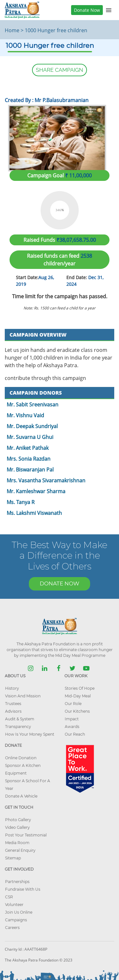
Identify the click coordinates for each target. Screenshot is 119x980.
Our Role (73, 704)
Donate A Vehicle (21, 796)
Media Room (17, 843)
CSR (9, 897)
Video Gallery (17, 827)
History (12, 688)
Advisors (13, 711)
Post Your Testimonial (26, 835)
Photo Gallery (18, 820)
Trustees (13, 704)
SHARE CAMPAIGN (60, 70)
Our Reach (75, 734)
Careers (12, 928)
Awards (72, 727)
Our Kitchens (77, 711)
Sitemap (13, 858)
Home (12, 30)
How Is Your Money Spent (30, 734)
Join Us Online (19, 912)
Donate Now (87, 10)
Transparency (18, 727)
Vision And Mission (23, 696)
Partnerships (17, 882)
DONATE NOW (60, 583)
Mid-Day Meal (78, 696)
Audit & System (20, 719)
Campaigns (16, 920)
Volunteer (14, 905)
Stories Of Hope (80, 688)
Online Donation (21, 758)
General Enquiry (20, 850)
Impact (72, 719)
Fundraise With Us (23, 889)
